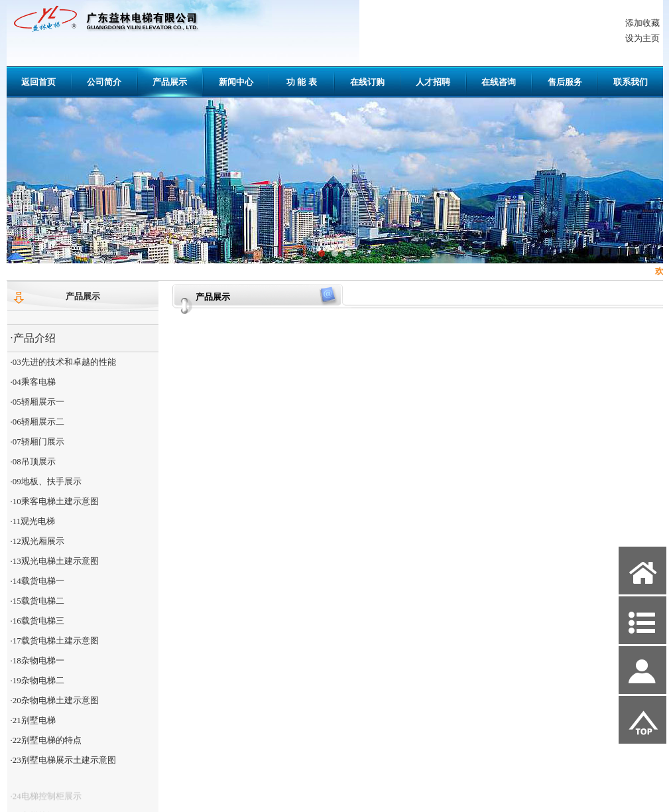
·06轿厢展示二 (37, 422)
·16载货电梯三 (37, 621)
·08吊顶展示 (33, 461)
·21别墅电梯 (33, 720)
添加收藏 (642, 23)
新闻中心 (236, 82)
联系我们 (631, 82)
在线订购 (367, 82)
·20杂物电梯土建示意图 (55, 700)
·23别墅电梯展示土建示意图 (63, 760)
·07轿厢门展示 (37, 441)
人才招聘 (433, 82)
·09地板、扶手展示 (46, 481)
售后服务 (565, 82)
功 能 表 (302, 82)
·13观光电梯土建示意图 (55, 561)
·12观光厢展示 (37, 541)
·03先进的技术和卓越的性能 (63, 362)
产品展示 (170, 82)
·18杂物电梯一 (37, 660)
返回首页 (38, 82)
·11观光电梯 (33, 521)
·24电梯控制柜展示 (46, 802)
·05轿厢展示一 (37, 402)
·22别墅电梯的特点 (46, 740)
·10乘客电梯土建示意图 (55, 501)
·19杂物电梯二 (37, 680)
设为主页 (642, 38)
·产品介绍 (33, 338)
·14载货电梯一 (37, 581)
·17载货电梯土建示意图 (55, 641)
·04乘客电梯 (33, 382)
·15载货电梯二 (37, 601)
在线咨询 (499, 82)
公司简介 (104, 82)
